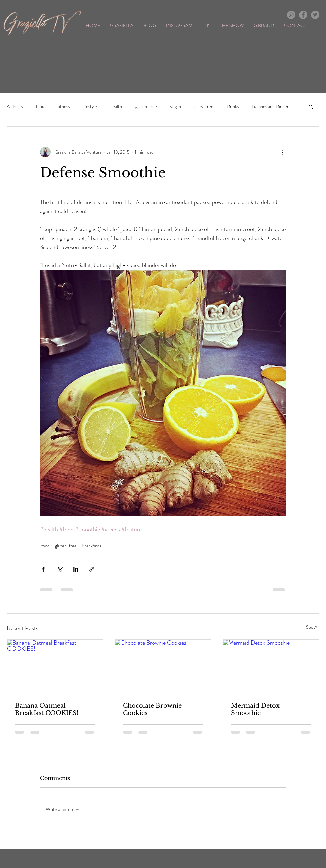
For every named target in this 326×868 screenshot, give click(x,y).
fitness (64, 106)
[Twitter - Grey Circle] (315, 15)
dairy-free (204, 106)
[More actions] (282, 152)
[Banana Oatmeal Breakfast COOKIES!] (55, 667)
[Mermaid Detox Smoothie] (271, 667)
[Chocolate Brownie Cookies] (163, 667)
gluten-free (146, 106)
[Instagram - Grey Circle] (291, 15)
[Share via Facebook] (43, 569)
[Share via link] (92, 569)
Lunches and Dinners (271, 106)
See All (313, 627)
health (116, 106)
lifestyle (90, 106)
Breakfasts (91, 546)
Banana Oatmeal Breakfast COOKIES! (47, 709)
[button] (311, 107)
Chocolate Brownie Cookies (152, 709)
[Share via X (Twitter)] (59, 569)
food (40, 106)
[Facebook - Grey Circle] (303, 15)
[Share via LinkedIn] (76, 569)
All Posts (15, 106)
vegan (176, 106)
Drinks (233, 106)
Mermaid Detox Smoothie (255, 709)
